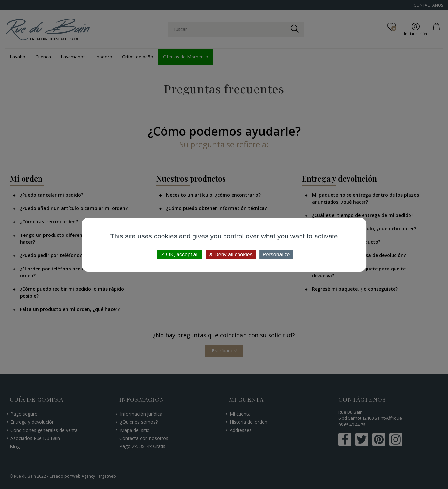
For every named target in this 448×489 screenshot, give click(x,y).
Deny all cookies (231, 254)
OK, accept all (180, 254)
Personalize (276, 254)
